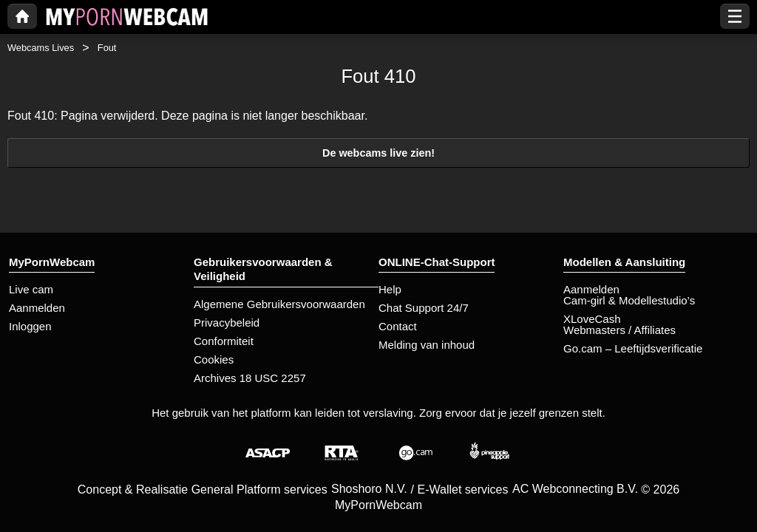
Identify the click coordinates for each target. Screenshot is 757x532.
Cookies (214, 359)
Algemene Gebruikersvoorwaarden (279, 304)
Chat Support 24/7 (424, 308)
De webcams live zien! (378, 153)
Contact (398, 326)
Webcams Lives (41, 48)
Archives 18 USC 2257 (250, 378)
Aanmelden (37, 308)
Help (390, 289)
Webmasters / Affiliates (619, 330)
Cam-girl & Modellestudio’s (629, 300)
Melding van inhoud (427, 345)
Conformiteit (224, 341)
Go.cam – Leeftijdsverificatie (633, 348)
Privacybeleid (227, 323)
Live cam (31, 289)
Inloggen (30, 326)
